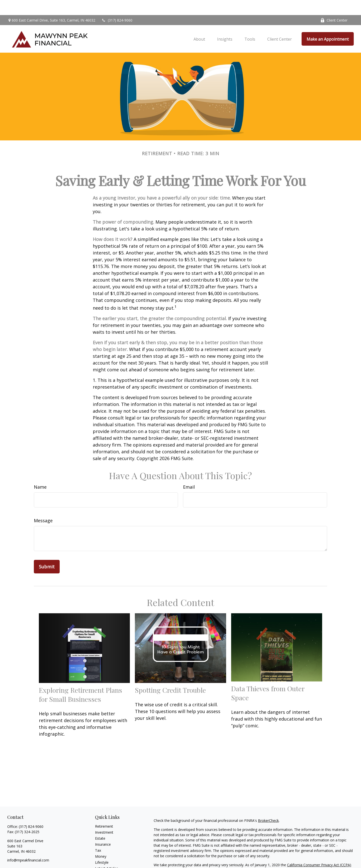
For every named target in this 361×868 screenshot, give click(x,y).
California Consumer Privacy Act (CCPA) (319, 850)
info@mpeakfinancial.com (28, 845)
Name (40, 472)
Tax (98, 835)
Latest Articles (107, 853)
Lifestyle (102, 847)
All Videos (103, 859)
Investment (104, 817)
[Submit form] (47, 552)
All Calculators (106, 865)
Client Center (334, 5)
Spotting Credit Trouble (170, 675)
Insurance (103, 829)
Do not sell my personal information (300, 855)
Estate (100, 823)
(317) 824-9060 (117, 5)
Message (43, 505)
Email (189, 472)
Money (101, 841)
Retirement (104, 811)
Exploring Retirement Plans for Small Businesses (80, 679)
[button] (199, 24)
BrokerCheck (268, 805)
